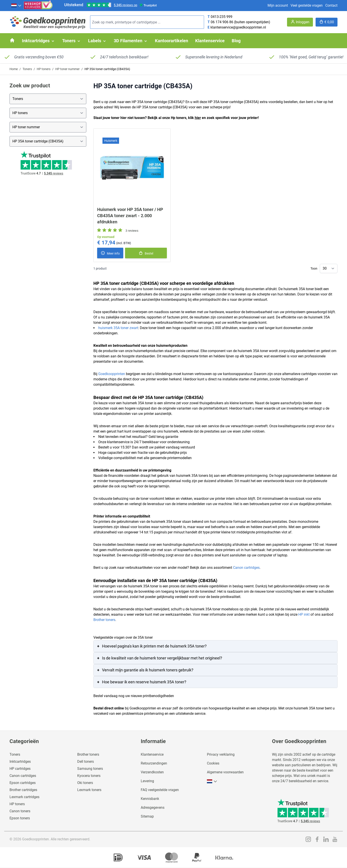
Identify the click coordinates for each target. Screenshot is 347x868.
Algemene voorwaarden (225, 772)
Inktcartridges (20, 762)
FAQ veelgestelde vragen (160, 790)
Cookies (213, 763)
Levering (147, 781)
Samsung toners (90, 769)
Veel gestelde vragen (307, 5)
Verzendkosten (152, 772)
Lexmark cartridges (24, 797)
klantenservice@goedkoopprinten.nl (238, 27)
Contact (331, 5)
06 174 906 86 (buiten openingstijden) (240, 22)
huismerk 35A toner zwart (118, 328)
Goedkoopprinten (112, 374)
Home (14, 69)
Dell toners (86, 762)
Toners (27, 69)
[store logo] (48, 22)
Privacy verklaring (221, 754)
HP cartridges (20, 769)
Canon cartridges (246, 568)
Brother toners (104, 620)
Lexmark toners (89, 790)
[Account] (300, 22)
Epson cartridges (23, 783)
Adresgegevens (153, 808)
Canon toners (20, 811)
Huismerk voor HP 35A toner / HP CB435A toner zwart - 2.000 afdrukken (130, 216)
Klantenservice (152, 754)
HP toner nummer (67, 69)
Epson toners (20, 818)
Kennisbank (150, 799)
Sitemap (147, 816)
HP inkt (304, 614)
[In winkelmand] (146, 253)
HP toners (44, 69)
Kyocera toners (89, 776)
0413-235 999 (222, 17)
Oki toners (85, 783)
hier (198, 118)
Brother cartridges (23, 790)
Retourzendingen (154, 763)
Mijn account (278, 5)
